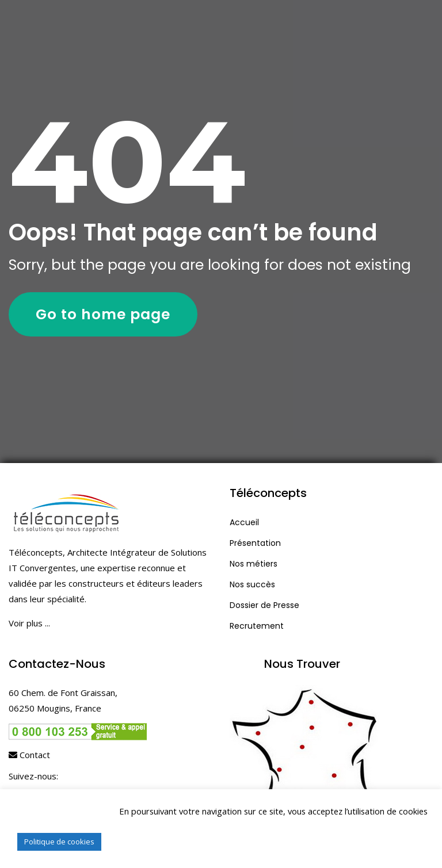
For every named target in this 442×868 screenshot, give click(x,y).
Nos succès (252, 584)
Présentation (255, 543)
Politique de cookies (59, 842)
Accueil (244, 522)
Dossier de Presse (264, 605)
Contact (29, 755)
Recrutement (257, 626)
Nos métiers (254, 564)
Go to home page (103, 314)
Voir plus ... (29, 623)
